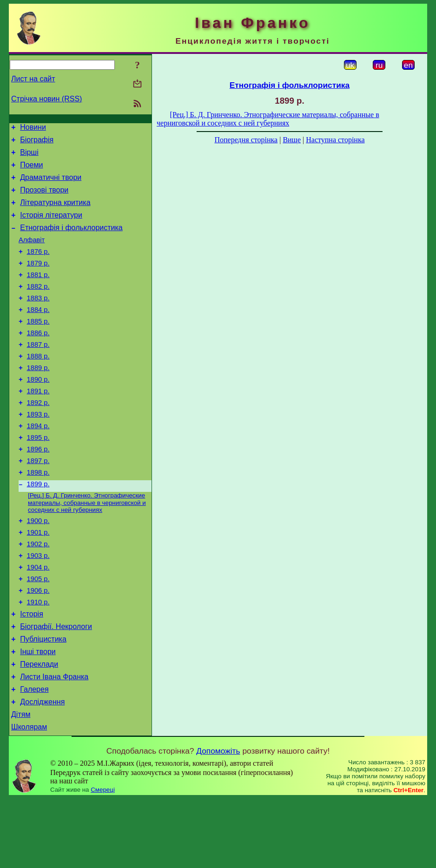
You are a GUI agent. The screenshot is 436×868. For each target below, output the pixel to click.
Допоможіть (218, 820)
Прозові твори (44, 198)
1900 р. (38, 566)
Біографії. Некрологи (56, 685)
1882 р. (38, 306)
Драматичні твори (51, 184)
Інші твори (38, 712)
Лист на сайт (33, 79)
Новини (33, 129)
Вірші (29, 156)
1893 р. (38, 449)
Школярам (29, 796)
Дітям (21, 782)
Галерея (34, 754)
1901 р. (38, 579)
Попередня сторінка (246, 140)
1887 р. (38, 371)
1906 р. (38, 644)
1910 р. (38, 657)
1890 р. (38, 410)
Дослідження (42, 768)
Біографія (37, 142)
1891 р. (38, 423)
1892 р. (38, 436)
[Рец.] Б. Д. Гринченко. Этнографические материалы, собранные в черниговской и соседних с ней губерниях (87, 547)
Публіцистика (43, 699)
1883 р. (38, 319)
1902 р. (38, 592)
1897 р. (38, 501)
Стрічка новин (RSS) (46, 99)
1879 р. (38, 280)
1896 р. (38, 488)
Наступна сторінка (335, 140)
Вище (292, 140)
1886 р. (38, 358)
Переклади (39, 726)
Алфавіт (32, 254)
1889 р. (38, 397)
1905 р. (38, 631)
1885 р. (38, 345)
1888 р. (38, 384)
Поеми (31, 170)
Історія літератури (51, 226)
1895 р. (38, 475)
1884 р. (38, 332)
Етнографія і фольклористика (71, 240)
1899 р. (38, 527)
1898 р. (38, 514)
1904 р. (38, 618)
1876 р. (38, 267)
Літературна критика (55, 212)
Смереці (103, 859)
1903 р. (38, 605)
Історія (32, 671)
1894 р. (38, 462)
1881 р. (38, 293)
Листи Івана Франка (54, 740)
